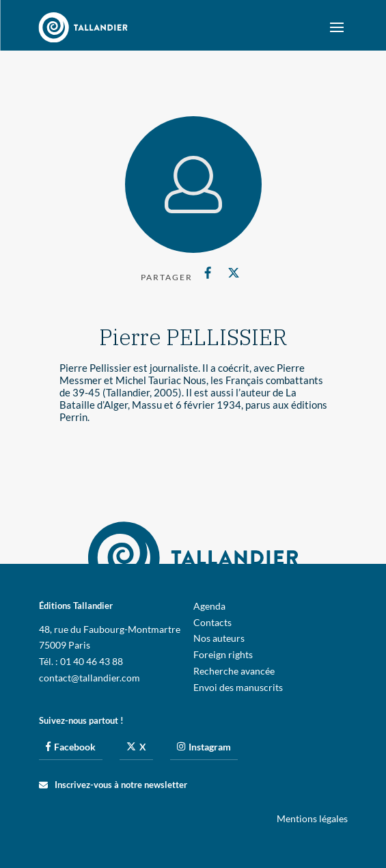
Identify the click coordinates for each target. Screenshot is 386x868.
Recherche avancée (234, 671)
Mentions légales (312, 818)
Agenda (209, 606)
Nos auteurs (219, 638)
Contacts (212, 622)
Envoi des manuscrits (238, 687)
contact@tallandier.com (89, 678)
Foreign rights (223, 654)
